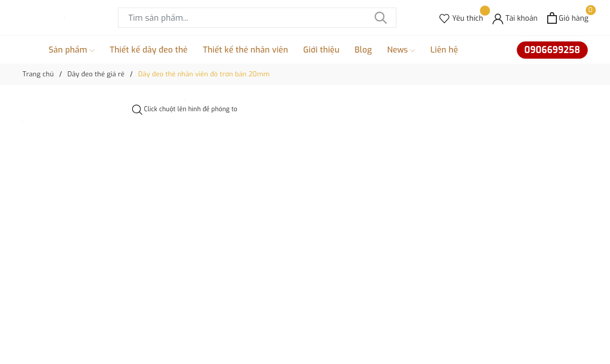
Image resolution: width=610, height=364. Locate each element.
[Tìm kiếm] (381, 18)
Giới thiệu (321, 50)
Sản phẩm (72, 50)
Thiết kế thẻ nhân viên (246, 50)
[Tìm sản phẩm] (257, 18)
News (401, 50)
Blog (363, 50)
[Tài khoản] (515, 18)
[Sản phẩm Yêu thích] (461, 18)
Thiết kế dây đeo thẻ (149, 50)
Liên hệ (444, 50)
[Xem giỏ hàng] (568, 18)
